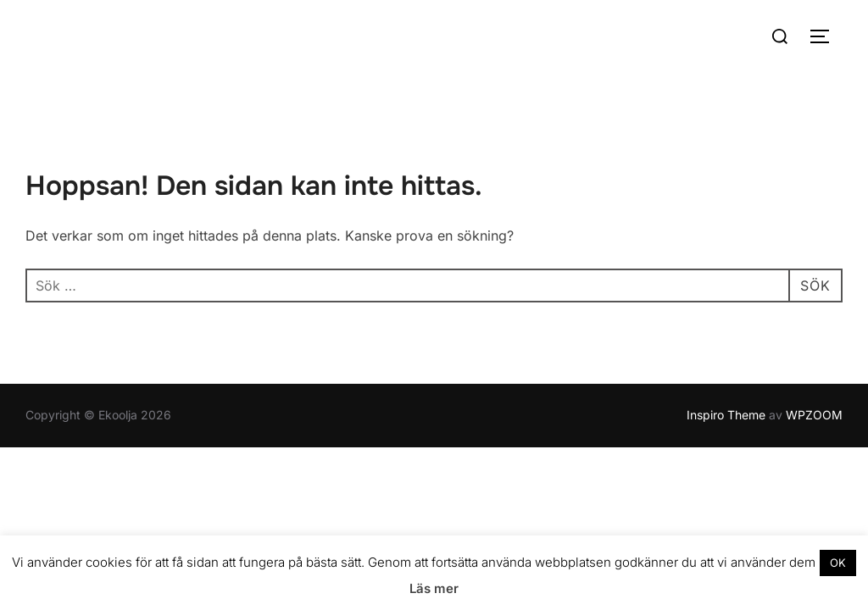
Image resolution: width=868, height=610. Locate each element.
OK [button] (838, 563)
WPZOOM (814, 415)
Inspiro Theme (726, 415)
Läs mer (434, 588)
